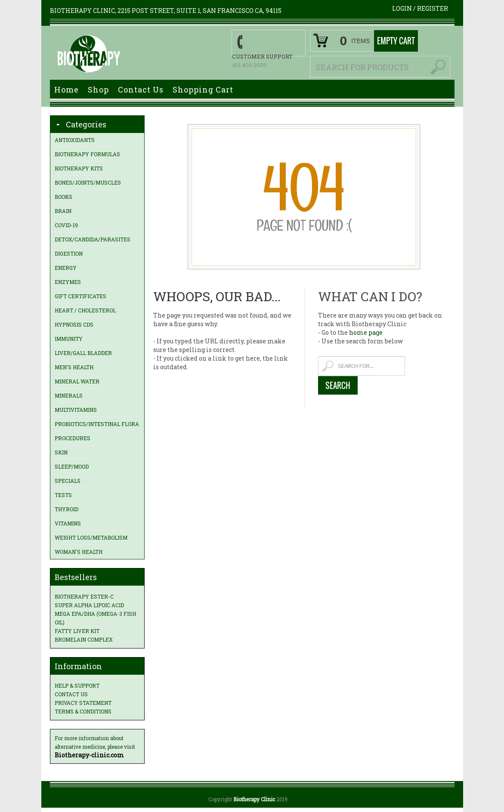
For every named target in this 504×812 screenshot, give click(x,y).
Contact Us (141, 90)
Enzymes (68, 282)
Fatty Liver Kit (77, 631)
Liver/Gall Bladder (83, 353)
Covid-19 (66, 225)
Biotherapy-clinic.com (89, 755)
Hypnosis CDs (74, 324)
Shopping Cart (203, 90)
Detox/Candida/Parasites (93, 239)
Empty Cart (396, 41)
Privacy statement (83, 703)
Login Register (420, 8)
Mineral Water (77, 381)
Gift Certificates (80, 296)
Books (63, 197)
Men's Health (74, 367)
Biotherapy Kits (79, 168)
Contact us (71, 694)
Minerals (69, 395)
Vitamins (68, 523)
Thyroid (66, 509)
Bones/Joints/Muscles (88, 182)
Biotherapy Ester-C (84, 596)
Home (66, 90)
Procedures (73, 438)
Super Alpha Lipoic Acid (89, 605)
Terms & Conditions (83, 711)
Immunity (69, 339)
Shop (98, 90)
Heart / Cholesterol (85, 310)
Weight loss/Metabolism (91, 537)
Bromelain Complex (84, 639)
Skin (61, 452)
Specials (68, 481)
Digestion (69, 253)
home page (366, 332)
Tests (63, 495)
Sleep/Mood (72, 466)
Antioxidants (75, 140)
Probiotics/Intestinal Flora (97, 424)
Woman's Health (79, 552)
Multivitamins (76, 410)
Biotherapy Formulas (87, 154)
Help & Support (77, 685)
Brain (63, 211)
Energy (66, 268)
